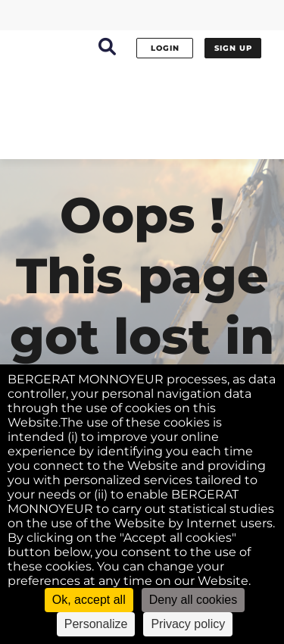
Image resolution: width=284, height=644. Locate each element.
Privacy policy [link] (188, 624)
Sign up (233, 48)
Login (165, 48)
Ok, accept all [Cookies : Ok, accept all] (89, 600)
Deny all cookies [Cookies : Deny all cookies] (193, 600)
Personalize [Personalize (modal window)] (96, 624)
